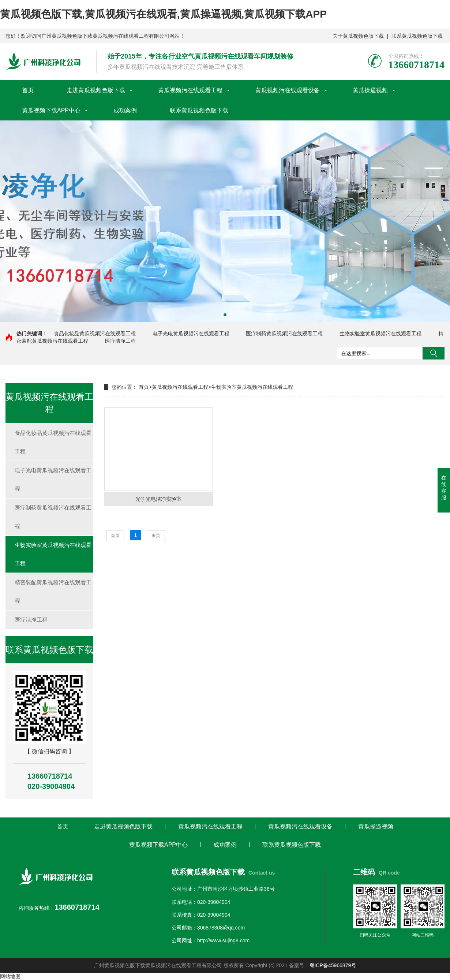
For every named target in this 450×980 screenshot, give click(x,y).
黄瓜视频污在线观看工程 (190, 90)
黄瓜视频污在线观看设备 (288, 90)
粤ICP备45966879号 (333, 965)
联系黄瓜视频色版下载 (417, 36)
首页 (28, 90)
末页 (156, 536)
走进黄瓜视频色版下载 (96, 90)
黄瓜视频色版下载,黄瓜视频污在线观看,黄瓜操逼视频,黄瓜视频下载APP (163, 14)
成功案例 (125, 110)
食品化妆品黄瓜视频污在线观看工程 (95, 334)
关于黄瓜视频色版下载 (358, 36)
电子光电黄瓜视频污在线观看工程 (191, 334)
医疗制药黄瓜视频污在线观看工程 (284, 334)
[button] (225, 315)
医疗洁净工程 (120, 341)
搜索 (434, 353)
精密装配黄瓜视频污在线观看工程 (53, 591)
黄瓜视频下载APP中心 (51, 110)
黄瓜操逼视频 (370, 90)
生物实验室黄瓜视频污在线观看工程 (380, 334)
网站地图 (10, 976)
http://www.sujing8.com (223, 940)
